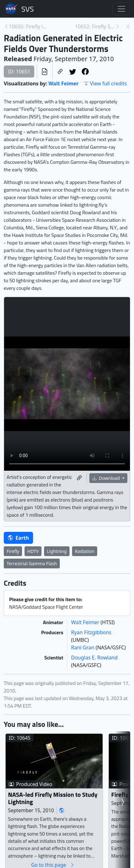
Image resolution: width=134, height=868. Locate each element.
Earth (18, 538)
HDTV (33, 551)
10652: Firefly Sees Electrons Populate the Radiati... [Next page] (95, 26)
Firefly (13, 551)
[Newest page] (128, 26)
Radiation (85, 551)
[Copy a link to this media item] (79, 478)
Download (107, 478)
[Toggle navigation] (121, 9)
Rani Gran (83, 647)
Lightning (57, 551)
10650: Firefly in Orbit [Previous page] (29, 26)
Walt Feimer (64, 83)
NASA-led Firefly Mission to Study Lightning (53, 798)
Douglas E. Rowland (94, 658)
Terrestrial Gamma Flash (32, 563)
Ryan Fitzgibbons (91, 632)
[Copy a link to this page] (60, 72)
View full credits (105, 83)
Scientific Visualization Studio (28, 9)
